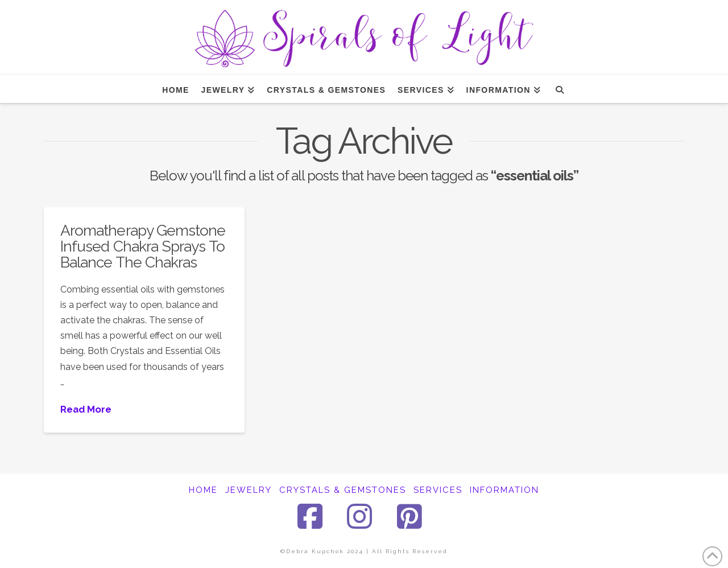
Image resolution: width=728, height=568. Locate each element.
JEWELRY (249, 490)
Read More (86, 409)
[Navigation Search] (559, 89)
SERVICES (438, 490)
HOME (203, 490)
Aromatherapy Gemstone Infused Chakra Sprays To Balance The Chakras (143, 246)
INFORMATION (504, 490)
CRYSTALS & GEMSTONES (343, 490)
